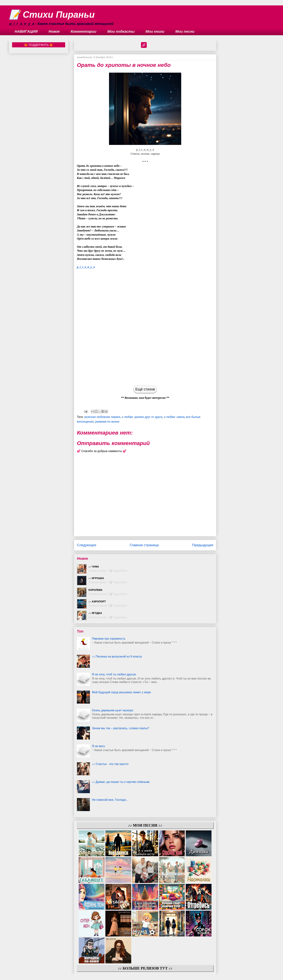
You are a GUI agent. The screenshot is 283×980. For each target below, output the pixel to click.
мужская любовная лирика (102, 417)
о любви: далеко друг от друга (142, 417)
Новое (54, 31)
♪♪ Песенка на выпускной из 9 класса (117, 656)
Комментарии (84, 31)
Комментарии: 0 (99, 571)
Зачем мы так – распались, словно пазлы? (120, 728)
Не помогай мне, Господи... (110, 800)
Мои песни (185, 31)
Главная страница (144, 545)
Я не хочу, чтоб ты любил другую (114, 674)
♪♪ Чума (94, 567)
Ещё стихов (145, 389)
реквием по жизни (107, 422)
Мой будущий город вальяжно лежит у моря (121, 692)
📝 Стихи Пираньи (52, 15)
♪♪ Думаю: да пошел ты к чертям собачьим (121, 782)
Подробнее (120, 571)
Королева (95, 590)
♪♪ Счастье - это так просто (110, 764)
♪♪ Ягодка (95, 613)
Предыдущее (203, 545)
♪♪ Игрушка (96, 578)
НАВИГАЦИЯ (26, 31)
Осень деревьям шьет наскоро (113, 710)
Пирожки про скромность (109, 639)
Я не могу (98, 746)
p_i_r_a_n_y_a (86, 267)
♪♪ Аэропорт (97, 601)
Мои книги (155, 31)
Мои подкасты (121, 31)
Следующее (87, 545)
